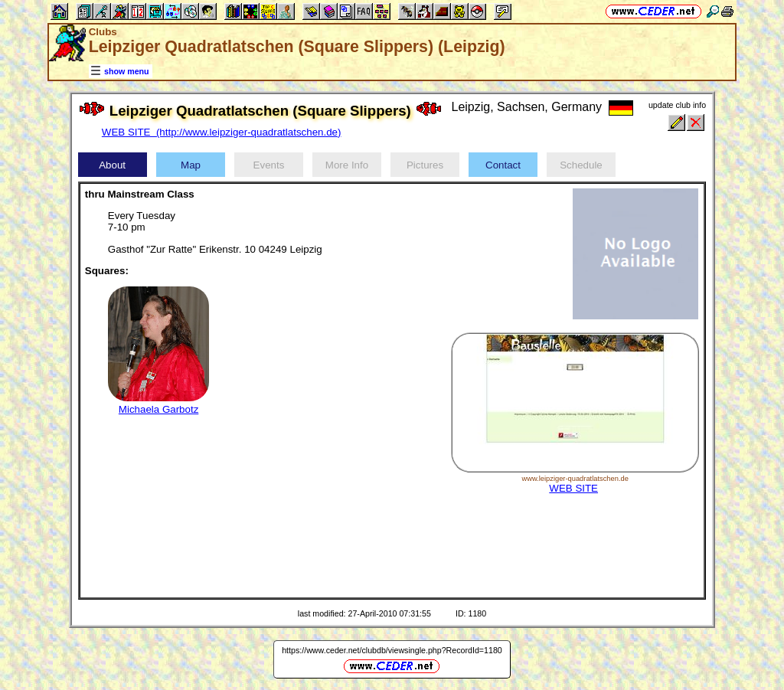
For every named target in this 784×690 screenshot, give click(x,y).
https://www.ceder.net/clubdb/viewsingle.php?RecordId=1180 (392, 650)
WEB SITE (573, 488)
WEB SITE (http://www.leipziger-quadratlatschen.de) (222, 132)
